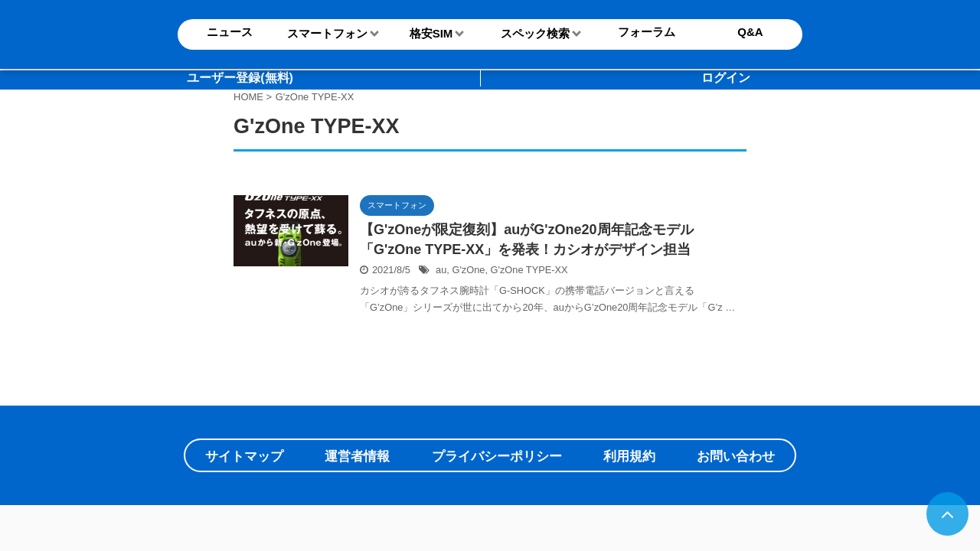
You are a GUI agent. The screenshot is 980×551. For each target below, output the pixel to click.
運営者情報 (357, 456)
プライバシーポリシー (497, 456)
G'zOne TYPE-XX (529, 270)
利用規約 (629, 456)
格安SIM (431, 33)
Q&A (750, 32)
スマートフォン (327, 33)
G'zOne (468, 270)
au (441, 270)
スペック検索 (535, 33)
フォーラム (647, 32)
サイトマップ (244, 456)
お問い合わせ (736, 456)
